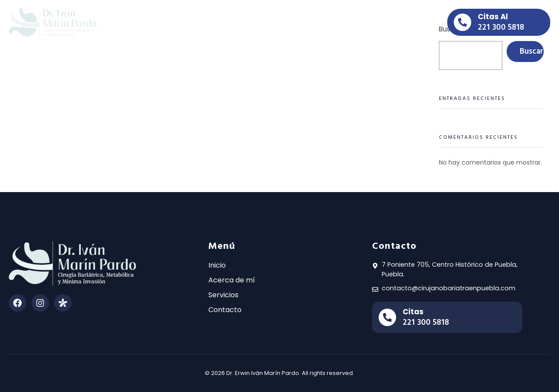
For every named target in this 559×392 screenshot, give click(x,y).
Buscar (531, 51)
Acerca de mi (250, 22)
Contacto (349, 22)
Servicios (303, 22)
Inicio (203, 22)
